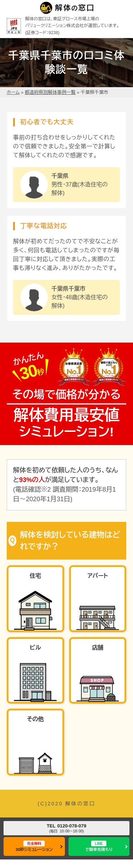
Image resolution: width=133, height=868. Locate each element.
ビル (35, 648)
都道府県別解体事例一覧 (50, 92)
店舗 (98, 648)
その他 (35, 719)
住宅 (35, 576)
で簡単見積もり (99, 846)
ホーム (13, 92)
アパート (98, 576)
